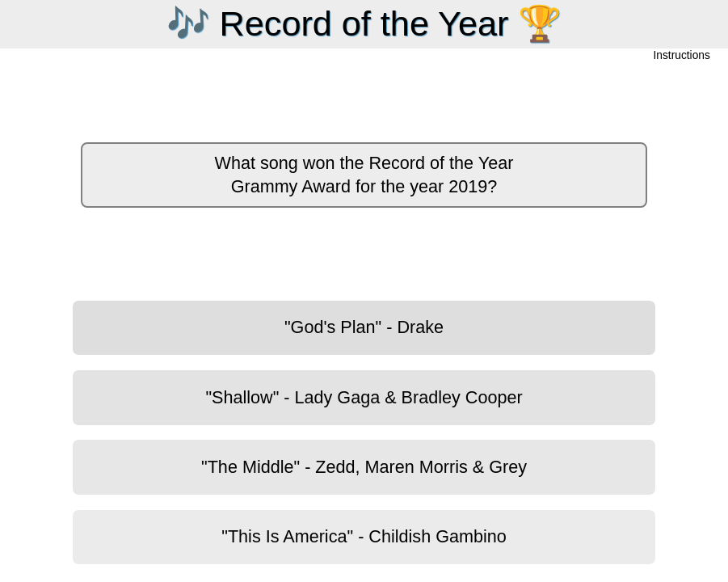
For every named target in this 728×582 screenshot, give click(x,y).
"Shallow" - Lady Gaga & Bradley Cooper (364, 397)
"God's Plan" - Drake (364, 327)
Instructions (682, 56)
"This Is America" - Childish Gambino (364, 536)
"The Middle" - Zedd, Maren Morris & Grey (364, 467)
